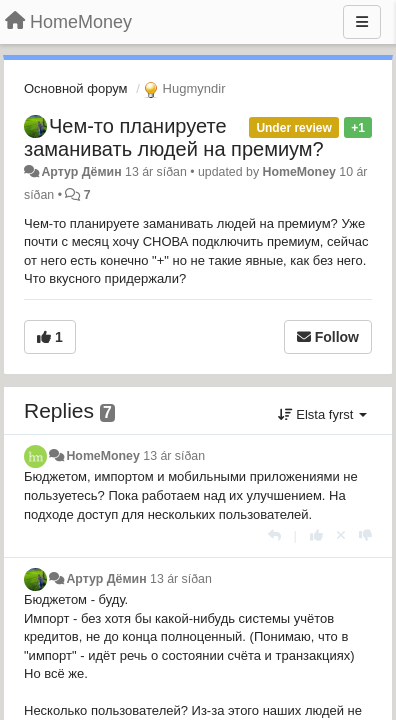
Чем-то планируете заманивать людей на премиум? (174, 137)
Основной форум (76, 88)
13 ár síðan (174, 456)
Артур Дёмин (81, 172)
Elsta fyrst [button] (322, 414)
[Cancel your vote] (341, 535)
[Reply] (274, 535)
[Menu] (362, 22)
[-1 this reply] (365, 535)
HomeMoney (299, 172)
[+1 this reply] (316, 535)
